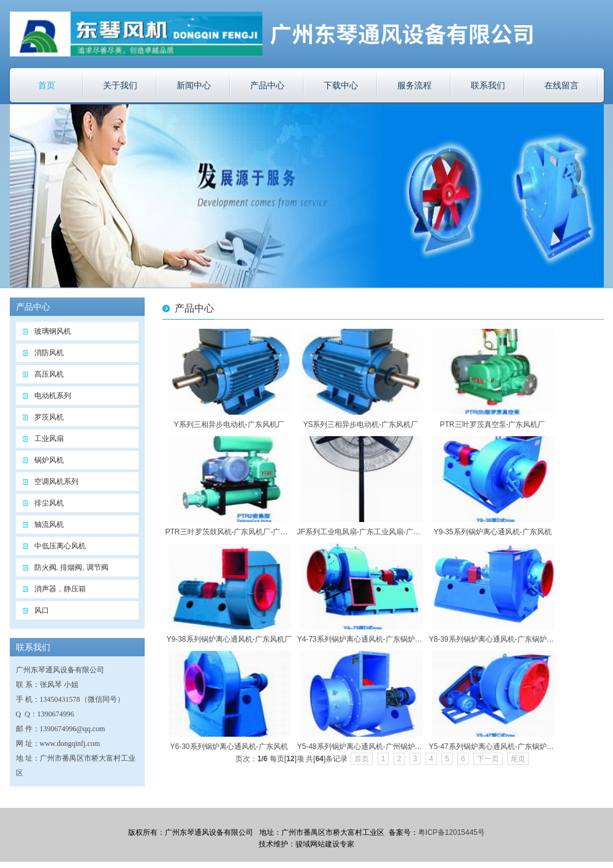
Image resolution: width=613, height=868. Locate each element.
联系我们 (488, 85)
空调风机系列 (56, 482)
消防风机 (49, 353)
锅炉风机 (49, 460)
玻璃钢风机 (53, 331)
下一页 (488, 759)
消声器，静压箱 (60, 589)
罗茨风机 (49, 417)
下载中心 (341, 85)
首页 (47, 85)
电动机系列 (53, 396)
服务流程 (414, 85)
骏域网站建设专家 (325, 844)
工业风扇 (49, 439)
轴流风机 (49, 524)
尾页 (518, 759)
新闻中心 (194, 85)
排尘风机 (49, 503)
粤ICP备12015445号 (451, 832)
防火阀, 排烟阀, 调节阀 (71, 567)
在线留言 (562, 85)
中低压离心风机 (60, 546)
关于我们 (120, 85)
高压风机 (49, 374)
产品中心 (267, 85)
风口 (42, 610)
